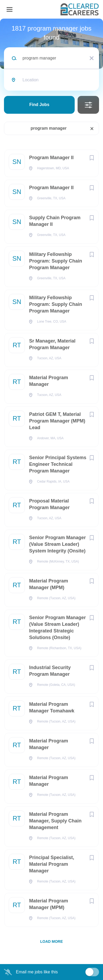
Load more (52, 941)
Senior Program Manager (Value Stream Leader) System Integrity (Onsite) (57, 544)
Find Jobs (39, 105)
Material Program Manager (49, 381)
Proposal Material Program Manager (49, 504)
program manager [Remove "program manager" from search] (48, 128)
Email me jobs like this (37, 972)
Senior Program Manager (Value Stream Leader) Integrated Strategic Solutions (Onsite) (57, 628)
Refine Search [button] (88, 105)
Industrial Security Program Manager (50, 671)
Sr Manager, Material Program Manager (52, 344)
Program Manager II (51, 158)
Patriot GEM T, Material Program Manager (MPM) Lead (57, 421)
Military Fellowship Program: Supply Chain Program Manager (56, 261)
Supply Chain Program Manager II (55, 221)
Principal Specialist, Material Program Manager (52, 864)
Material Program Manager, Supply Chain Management (55, 821)
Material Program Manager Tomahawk (52, 707)
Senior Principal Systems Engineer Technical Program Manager (58, 464)
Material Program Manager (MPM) (49, 584)
